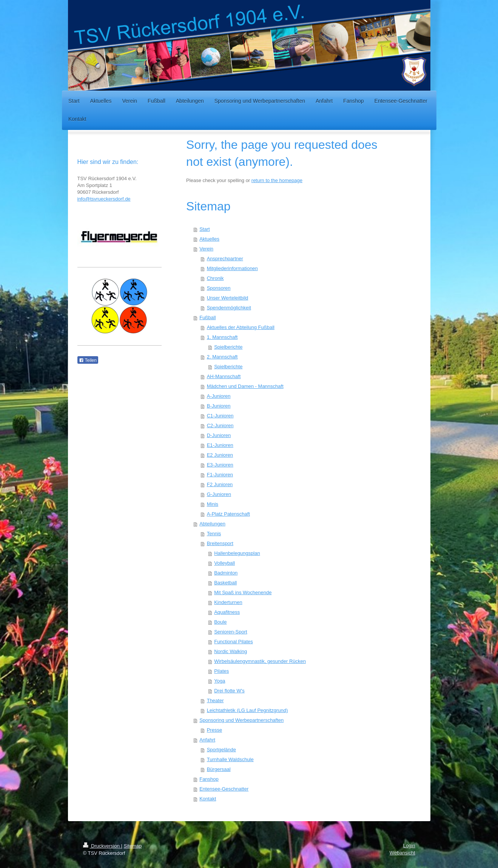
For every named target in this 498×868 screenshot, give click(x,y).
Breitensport (220, 543)
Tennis (214, 534)
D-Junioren (219, 435)
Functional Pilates (234, 642)
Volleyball (224, 563)
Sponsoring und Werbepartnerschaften (241, 720)
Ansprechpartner (225, 259)
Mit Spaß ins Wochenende (243, 592)
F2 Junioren (220, 484)
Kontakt (208, 799)
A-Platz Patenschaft (228, 514)
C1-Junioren (220, 416)
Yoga (220, 681)
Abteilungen (212, 524)
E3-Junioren (220, 465)
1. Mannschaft (222, 337)
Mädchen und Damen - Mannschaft (245, 386)
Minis (213, 504)
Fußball (207, 317)
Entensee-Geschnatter (224, 789)
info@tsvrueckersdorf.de (104, 199)
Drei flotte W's (229, 691)
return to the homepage (277, 180)
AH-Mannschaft (224, 376)
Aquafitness (227, 612)
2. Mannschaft (222, 357)
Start (204, 229)
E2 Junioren (220, 455)
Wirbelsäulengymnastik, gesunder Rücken (260, 661)
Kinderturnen (228, 602)
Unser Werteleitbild (228, 298)
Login (409, 846)
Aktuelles (209, 239)
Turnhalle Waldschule (230, 759)
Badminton (226, 573)
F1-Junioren (220, 475)
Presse (214, 730)
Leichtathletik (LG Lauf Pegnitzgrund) (247, 710)
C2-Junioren (220, 426)
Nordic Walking (230, 651)
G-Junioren (219, 494)
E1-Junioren (220, 445)
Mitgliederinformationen (232, 268)
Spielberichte (228, 347)
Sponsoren (219, 288)
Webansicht (402, 853)
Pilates (221, 671)
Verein (206, 249)
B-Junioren (219, 406)
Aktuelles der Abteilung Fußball (241, 327)
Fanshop (209, 779)
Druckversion (102, 846)
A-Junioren (219, 396)
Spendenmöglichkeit (229, 308)
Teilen (88, 360)
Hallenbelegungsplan (237, 553)
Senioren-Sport (230, 632)
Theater (215, 700)
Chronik (215, 278)
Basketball (225, 583)
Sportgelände (221, 750)
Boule (220, 622)
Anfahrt (207, 740)
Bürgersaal (219, 769)
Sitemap (133, 846)
